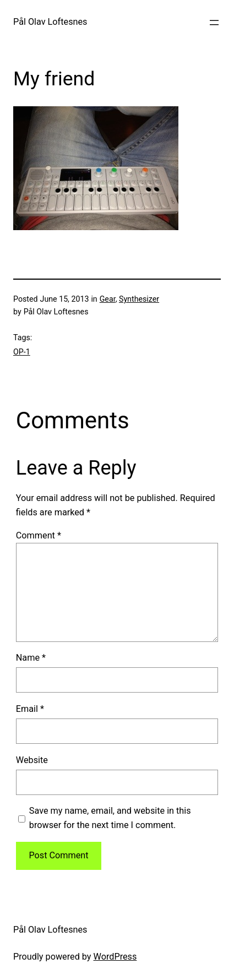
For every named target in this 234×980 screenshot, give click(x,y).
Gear (108, 299)
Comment (39, 535)
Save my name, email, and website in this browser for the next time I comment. (110, 818)
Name (31, 658)
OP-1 (22, 352)
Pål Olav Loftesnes (50, 22)
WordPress (115, 957)
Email (30, 709)
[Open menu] (214, 23)
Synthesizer (139, 299)
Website (32, 760)
